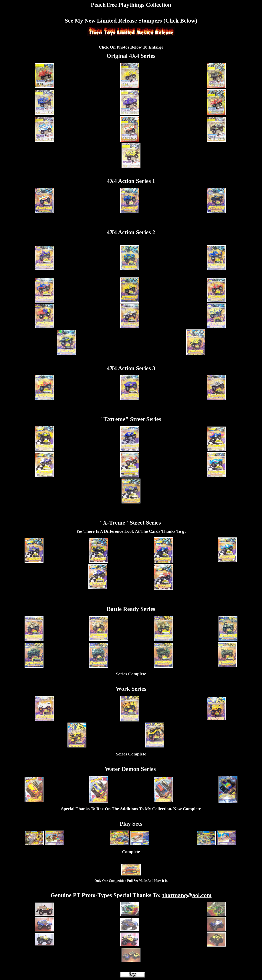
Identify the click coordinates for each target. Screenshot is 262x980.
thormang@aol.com (187, 895)
